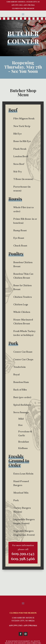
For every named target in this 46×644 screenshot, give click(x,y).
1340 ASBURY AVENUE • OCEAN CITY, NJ (23, 2)
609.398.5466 (29, 5)
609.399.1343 (17, 5)
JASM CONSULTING (34, 643)
